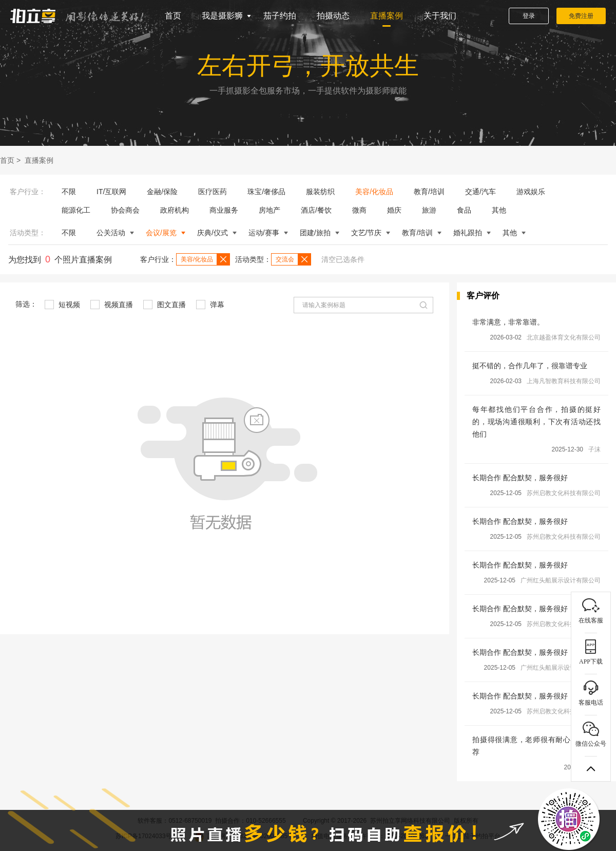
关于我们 (440, 16)
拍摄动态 (333, 16)
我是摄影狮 (222, 16)
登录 (529, 16)
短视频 (62, 305)
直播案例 (387, 16)
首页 (173, 16)
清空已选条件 (343, 259)
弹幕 (210, 305)
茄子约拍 (280, 16)
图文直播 (165, 305)
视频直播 (112, 305)
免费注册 (581, 16)
